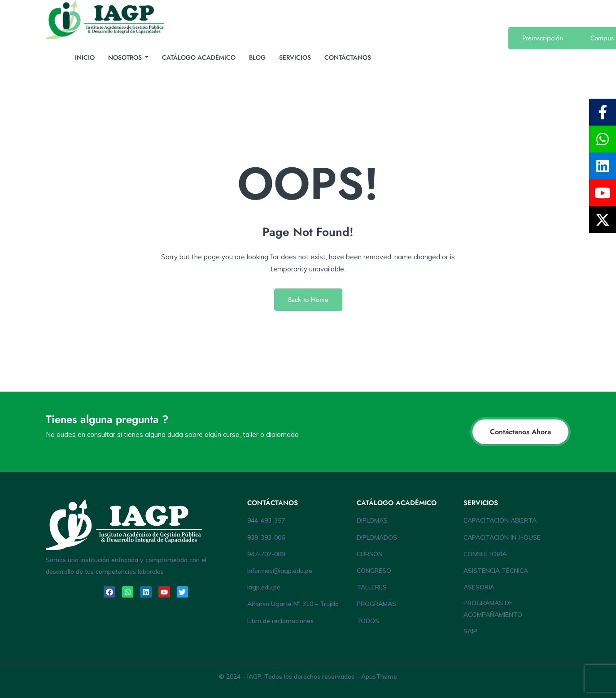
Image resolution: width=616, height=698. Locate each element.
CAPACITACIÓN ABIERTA (500, 520)
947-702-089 (266, 554)
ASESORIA (479, 587)
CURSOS (369, 554)
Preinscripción (543, 38)
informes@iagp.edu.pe (280, 571)
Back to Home (308, 300)
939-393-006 (266, 537)
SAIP (470, 631)
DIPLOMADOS (377, 537)
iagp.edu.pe (264, 587)
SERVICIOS (295, 57)
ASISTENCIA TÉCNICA (496, 571)
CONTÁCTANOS (348, 57)
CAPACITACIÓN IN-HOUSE (502, 537)
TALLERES (372, 587)
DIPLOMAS (372, 520)
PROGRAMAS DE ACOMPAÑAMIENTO (493, 609)
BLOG (257, 57)
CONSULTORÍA (485, 554)
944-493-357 (266, 520)
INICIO (85, 57)
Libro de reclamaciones (280, 621)
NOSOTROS (126, 57)
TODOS (368, 621)
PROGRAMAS (376, 604)
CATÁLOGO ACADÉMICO (199, 57)
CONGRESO (374, 571)
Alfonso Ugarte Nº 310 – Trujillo (293, 604)
